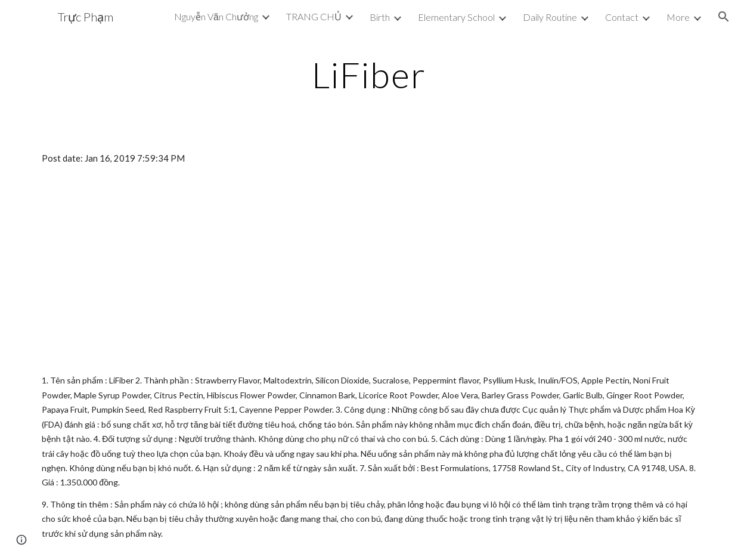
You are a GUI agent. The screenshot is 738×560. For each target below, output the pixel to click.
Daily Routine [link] (550, 17)
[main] (369, 75)
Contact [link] (622, 17)
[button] (724, 17)
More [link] (678, 17)
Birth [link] (380, 17)
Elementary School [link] (456, 17)
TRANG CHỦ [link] (314, 16)
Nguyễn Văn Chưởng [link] (216, 16)
